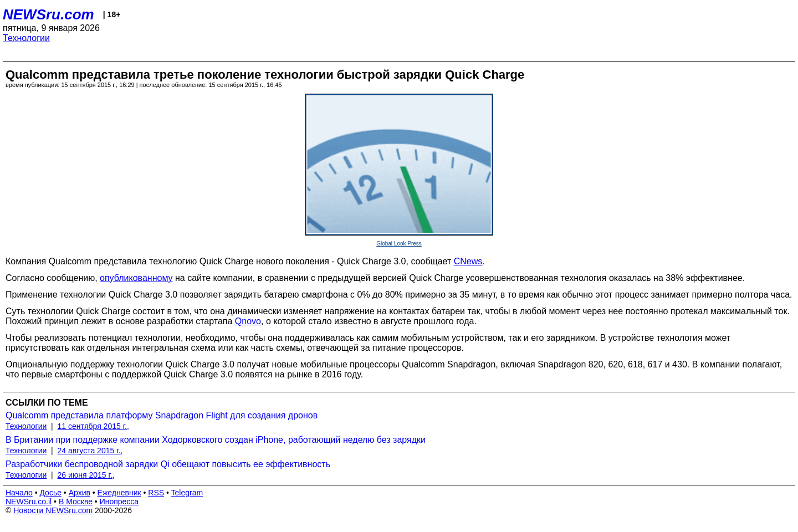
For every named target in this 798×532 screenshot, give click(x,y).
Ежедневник (119, 493)
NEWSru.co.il (29, 502)
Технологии (26, 38)
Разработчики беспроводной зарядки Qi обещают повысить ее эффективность (168, 464)
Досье (50, 493)
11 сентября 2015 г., (93, 426)
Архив (80, 493)
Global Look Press (399, 244)
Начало (19, 493)
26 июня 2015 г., (86, 475)
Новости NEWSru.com (53, 510)
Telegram (187, 493)
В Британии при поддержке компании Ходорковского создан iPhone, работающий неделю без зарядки (216, 440)
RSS (156, 493)
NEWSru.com (48, 14)
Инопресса (119, 502)
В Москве (76, 502)
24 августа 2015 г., (90, 451)
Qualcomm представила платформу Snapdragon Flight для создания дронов (162, 415)
